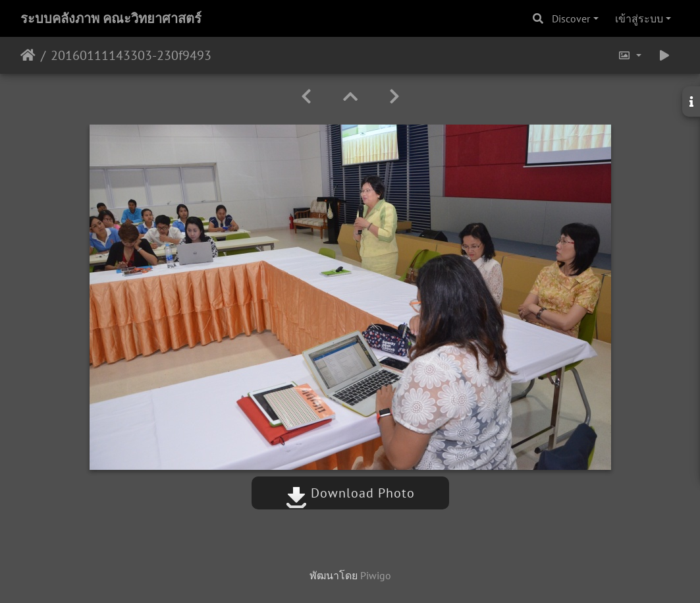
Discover (571, 18)
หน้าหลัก (28, 55)
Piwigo (376, 575)
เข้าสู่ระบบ (639, 18)
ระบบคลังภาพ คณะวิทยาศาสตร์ (111, 18)
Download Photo (350, 493)
